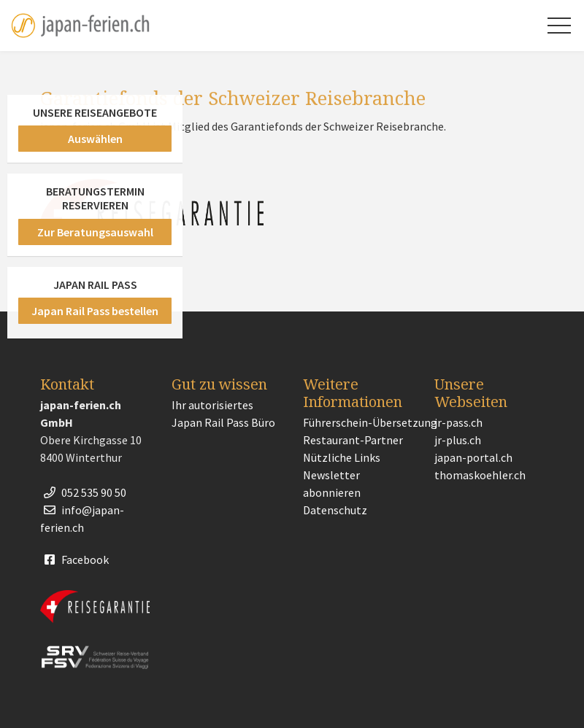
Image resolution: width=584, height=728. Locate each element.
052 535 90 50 (83, 492)
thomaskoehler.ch (480, 475)
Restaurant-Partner (353, 440)
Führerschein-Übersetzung (370, 422)
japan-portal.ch (473, 457)
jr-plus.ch (458, 440)
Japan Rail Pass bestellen (95, 311)
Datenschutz (335, 510)
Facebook (74, 559)
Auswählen (95, 139)
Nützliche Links (342, 457)
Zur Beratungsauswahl (95, 232)
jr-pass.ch (458, 422)
